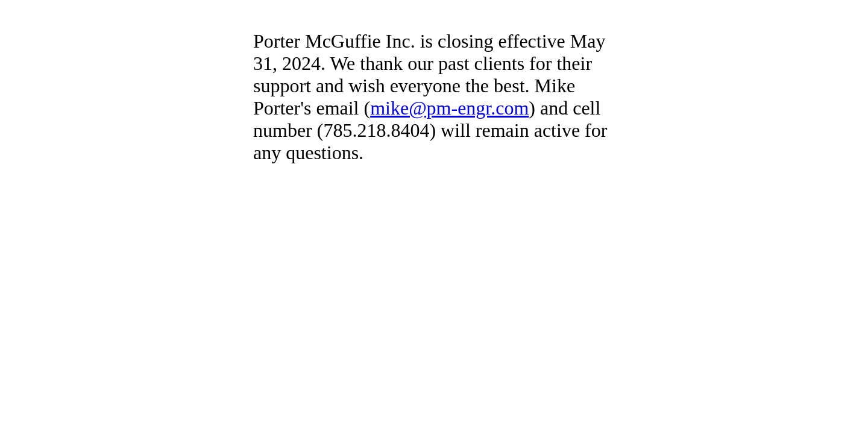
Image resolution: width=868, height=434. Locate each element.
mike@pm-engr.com (449, 108)
